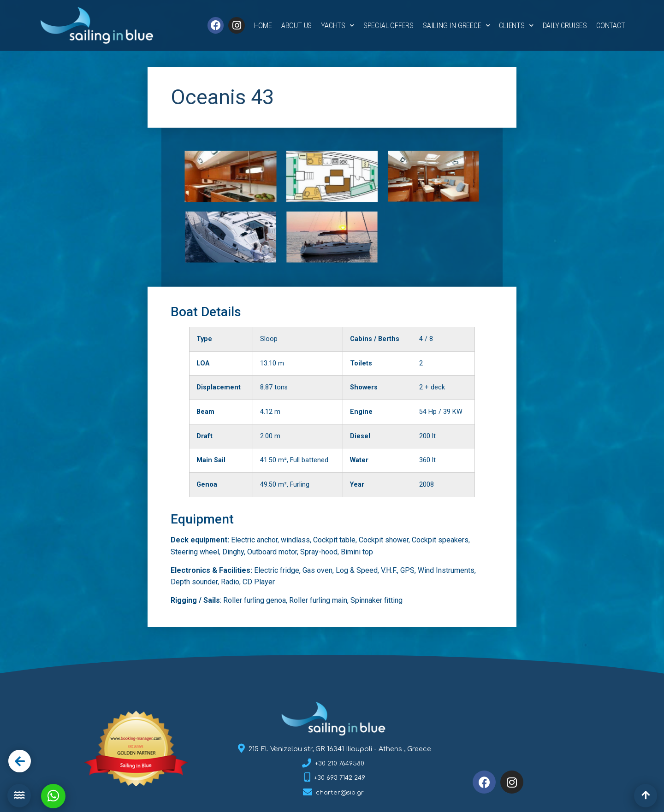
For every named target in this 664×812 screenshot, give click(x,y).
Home (263, 25)
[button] (19, 796)
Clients (516, 26)
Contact (611, 25)
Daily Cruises (565, 25)
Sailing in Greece (456, 26)
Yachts (338, 26)
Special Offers (388, 25)
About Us (296, 25)
